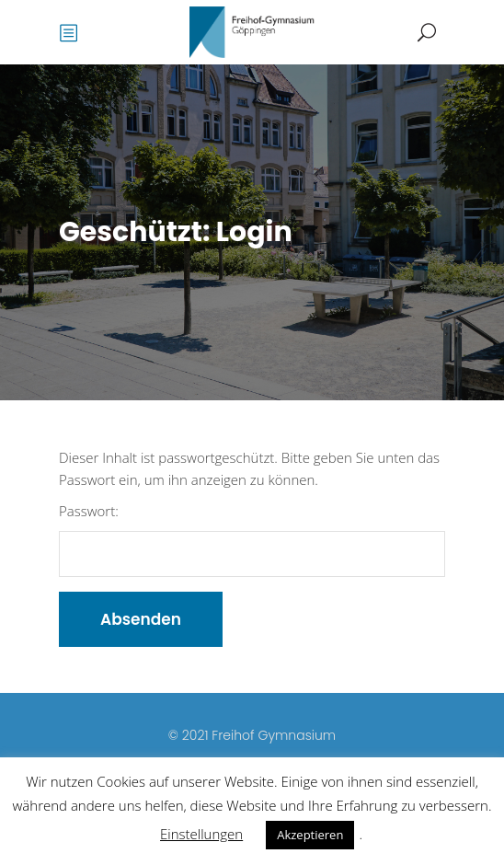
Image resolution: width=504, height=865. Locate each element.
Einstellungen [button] (201, 834)
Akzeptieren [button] (310, 835)
